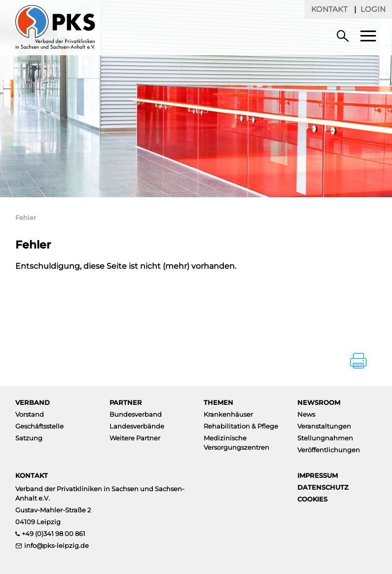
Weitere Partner (135, 438)
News (306, 414)
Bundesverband (136, 414)
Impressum (318, 475)
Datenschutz (323, 487)
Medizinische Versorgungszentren (236, 443)
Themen (218, 402)
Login (373, 9)
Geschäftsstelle (39, 426)
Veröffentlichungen (329, 450)
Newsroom (319, 402)
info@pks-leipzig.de (56, 545)
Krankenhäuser (228, 414)
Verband (33, 402)
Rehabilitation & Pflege (241, 426)
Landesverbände (137, 426)
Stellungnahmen (325, 438)
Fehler (26, 217)
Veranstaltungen (324, 426)
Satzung (29, 438)
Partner (126, 402)
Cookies (312, 499)
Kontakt (329, 9)
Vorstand (30, 414)
